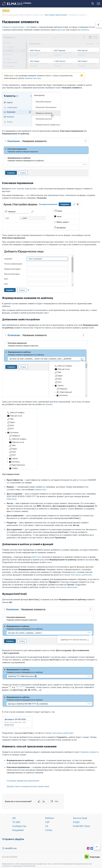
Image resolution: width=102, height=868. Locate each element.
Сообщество (19, 825)
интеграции (82, 480)
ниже (50, 562)
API (14, 817)
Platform (50, 817)
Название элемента (89, 751)
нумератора (40, 489)
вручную (62, 30)
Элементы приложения (13, 27)
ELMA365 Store (81, 825)
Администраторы (33, 78)
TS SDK (16, 821)
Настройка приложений (56, 15)
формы (49, 404)
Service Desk (80, 817)
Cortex (49, 829)
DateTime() (12, 499)
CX (47, 825)
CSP (47, 821)
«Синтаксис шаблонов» (81, 574)
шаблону (85, 30)
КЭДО (76, 821)
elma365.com (3, 848)
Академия (18, 829)
